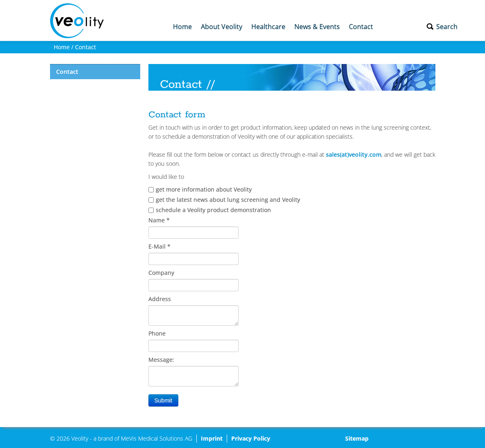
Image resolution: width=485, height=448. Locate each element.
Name (159, 220)
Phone (157, 333)
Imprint (212, 438)
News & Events (317, 27)
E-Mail (159, 246)
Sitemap (357, 438)
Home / (63, 47)
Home (182, 27)
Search (447, 27)
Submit (164, 400)
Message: (161, 360)
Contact (361, 27)
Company (161, 273)
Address (160, 299)
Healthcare (268, 27)
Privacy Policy (251, 438)
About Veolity (222, 27)
